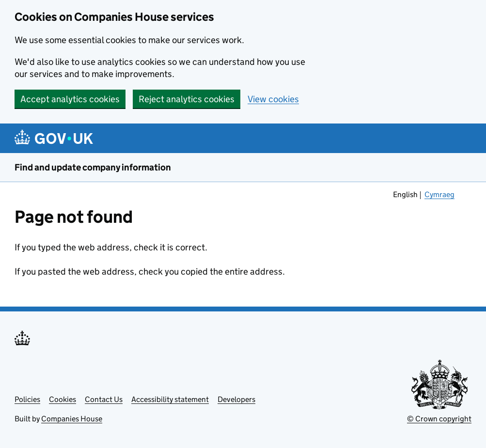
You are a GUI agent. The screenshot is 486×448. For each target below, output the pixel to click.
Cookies (63, 399)
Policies (27, 399)
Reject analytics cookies (187, 99)
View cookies (273, 99)
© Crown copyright (439, 419)
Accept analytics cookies (70, 99)
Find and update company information (93, 167)
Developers (236, 399)
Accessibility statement (170, 399)
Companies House (72, 419)
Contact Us (104, 399)
